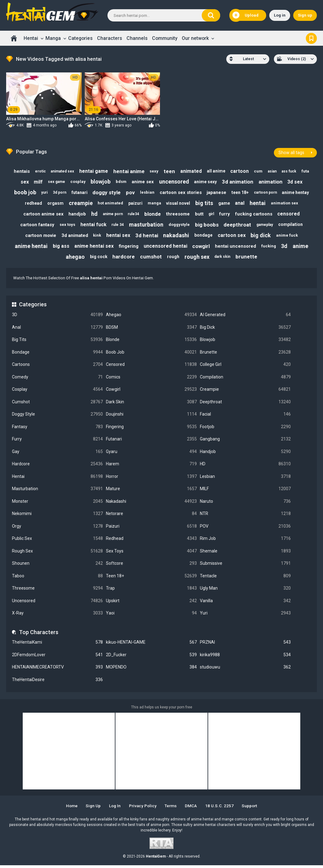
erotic (37, 170)
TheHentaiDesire (57, 682)
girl (213, 214)
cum (260, 170)
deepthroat (239, 226)
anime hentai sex (92, 248)
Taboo (57, 579)
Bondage (57, 355)
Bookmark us (311, 38)
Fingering (151, 430)
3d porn (57, 192)
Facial (245, 417)
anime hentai (28, 248)
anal (242, 203)
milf (35, 181)
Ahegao (151, 318)
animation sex (288, 203)
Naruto (245, 504)
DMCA (193, 809)
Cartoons (57, 367)
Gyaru (151, 454)
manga (154, 203)
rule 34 (117, 226)
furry (227, 214)
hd (92, 214)
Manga (53, 38)
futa (309, 170)
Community (165, 38)
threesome (178, 214)
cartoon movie (38, 237)
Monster (57, 504)
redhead (30, 203)
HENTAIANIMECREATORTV (57, 670)
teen (169, 170)
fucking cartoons (257, 214)
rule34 (132, 214)
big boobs (208, 226)
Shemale (245, 554)
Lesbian (245, 479)
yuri (42, 192)
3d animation (240, 181)
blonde (152, 214)
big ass (59, 248)
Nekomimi (57, 516)
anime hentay (299, 192)
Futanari (151, 442)
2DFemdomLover (57, 658)
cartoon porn (268, 192)
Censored (151, 367)
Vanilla (245, 604)
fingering (128, 248)
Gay (57, 454)
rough (173, 259)
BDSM (151, 330)
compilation (293, 226)
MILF (245, 492)
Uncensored (57, 604)
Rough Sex (57, 554)
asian (275, 170)
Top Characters (39, 635)
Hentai (31, 38)
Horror (151, 479)
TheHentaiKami (57, 645)
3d (287, 248)
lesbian (148, 192)
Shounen (57, 566)
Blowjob (245, 342)
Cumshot (57, 405)
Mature (151, 492)
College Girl (245, 367)
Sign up (305, 15)
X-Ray (57, 616)
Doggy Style (57, 417)
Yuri (245, 616)
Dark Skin (151, 405)
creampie (78, 203)
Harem (151, 467)
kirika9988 (245, 658)
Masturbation (57, 492)
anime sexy (207, 180)
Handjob (245, 454)
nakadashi (176, 237)
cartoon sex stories (182, 192)
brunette (249, 259)
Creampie (245, 392)
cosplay (76, 181)
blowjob (100, 181)
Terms (172, 809)
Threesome (57, 591)
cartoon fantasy (35, 226)
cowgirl (201, 248)
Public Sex (57, 541)
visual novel (178, 203)
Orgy (57, 529)
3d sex (298, 181)
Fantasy (57, 430)
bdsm (121, 181)
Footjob (245, 430)
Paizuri (151, 529)
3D (57, 318)
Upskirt (151, 604)
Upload (245, 15)
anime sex (143, 181)
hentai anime (127, 170)
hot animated (109, 203)
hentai (260, 203)
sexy (153, 170)
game (226, 203)
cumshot (151, 259)
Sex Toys (151, 554)
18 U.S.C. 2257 (222, 809)
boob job (22, 192)
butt (200, 214)
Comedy (57, 380)
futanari (78, 192)
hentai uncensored (236, 248)
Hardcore (57, 467)
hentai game (91, 170)
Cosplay (57, 392)
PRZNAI (245, 645)
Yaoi (151, 616)
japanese (218, 192)
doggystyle (179, 225)
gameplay (267, 226)
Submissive (245, 566)
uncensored (175, 181)
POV (245, 529)
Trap (151, 591)
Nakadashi (151, 504)
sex (21, 181)
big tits (205, 203)
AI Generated (245, 318)
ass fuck (292, 170)
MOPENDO (151, 670)
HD (245, 467)
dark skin (224, 259)
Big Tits (57, 342)
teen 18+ (242, 192)
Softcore (151, 566)
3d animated (72, 237)
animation (273, 181)
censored (292, 214)
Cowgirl (151, 392)
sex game (54, 181)
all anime (217, 169)
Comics (151, 380)
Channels (137, 38)
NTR (245, 516)
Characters (110, 38)
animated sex (60, 170)
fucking (270, 248)
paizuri (134, 203)
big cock (97, 259)
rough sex (198, 259)
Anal (57, 330)
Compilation (245, 380)
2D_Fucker (151, 658)
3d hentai (146, 237)
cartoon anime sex (40, 214)
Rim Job (245, 541)
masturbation (146, 225)
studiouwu (245, 670)
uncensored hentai (165, 248)
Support (253, 809)
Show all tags (291, 151)
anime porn (111, 214)
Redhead (151, 541)
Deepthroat (245, 405)
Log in (280, 15)
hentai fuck (92, 225)
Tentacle (245, 579)
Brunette (245, 355)
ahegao (73, 259)
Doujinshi (151, 417)
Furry (57, 442)
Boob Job (151, 355)
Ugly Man (245, 591)
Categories (80, 38)
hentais (18, 170)
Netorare (151, 516)
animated (191, 170)
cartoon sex (233, 237)
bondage (204, 237)
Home (14, 38)
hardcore (123, 259)
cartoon (241, 170)
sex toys (65, 225)
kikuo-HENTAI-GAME (151, 645)
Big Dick (245, 330)
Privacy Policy (142, 809)
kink (95, 237)
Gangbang (245, 442)
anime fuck (290, 237)
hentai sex (117, 237)
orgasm (53, 203)
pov (130, 192)
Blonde (151, 342)
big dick (263, 237)
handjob (74, 214)
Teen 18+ (151, 579)
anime (303, 248)
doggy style (106, 192)
